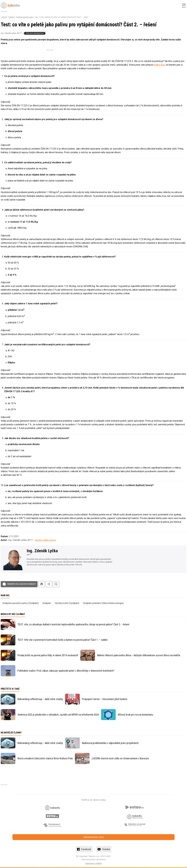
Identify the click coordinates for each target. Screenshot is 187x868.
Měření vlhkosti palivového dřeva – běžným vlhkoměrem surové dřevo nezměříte (139, 655)
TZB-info (4, 17)
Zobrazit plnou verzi (93, 837)
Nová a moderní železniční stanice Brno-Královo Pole (45, 758)
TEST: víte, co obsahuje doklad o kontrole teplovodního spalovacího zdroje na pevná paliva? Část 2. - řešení (73, 624)
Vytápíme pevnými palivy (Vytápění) (20, 603)
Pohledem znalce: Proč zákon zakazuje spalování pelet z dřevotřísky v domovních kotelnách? (66, 671)
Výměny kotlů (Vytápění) (67, 603)
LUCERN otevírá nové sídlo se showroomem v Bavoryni (120, 758)
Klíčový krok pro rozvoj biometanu (136, 715)
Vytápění (11, 17)
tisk (42, 584)
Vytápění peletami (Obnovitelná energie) (103, 603)
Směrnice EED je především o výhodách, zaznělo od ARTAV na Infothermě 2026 (58, 715)
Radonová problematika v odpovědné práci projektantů (110, 743)
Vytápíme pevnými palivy (25, 17)
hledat (56, 584)
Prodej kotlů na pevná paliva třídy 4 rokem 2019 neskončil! (48, 655)
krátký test (159, 65)
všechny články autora (45, 540)
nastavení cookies (93, 863)
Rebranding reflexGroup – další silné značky (40, 699)
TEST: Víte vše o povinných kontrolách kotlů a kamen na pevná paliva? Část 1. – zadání (63, 640)
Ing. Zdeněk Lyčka (42, 551)
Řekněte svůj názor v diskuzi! (21, 584)
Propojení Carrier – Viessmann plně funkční (105, 699)
